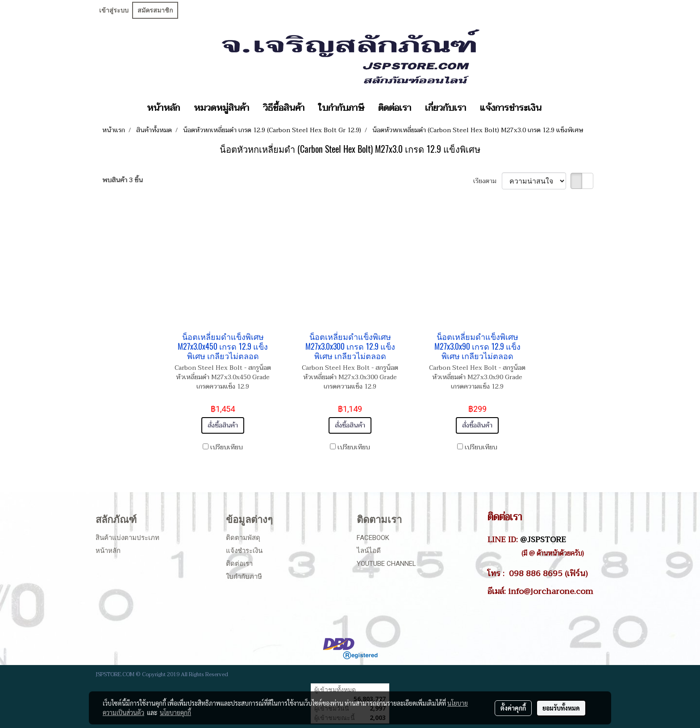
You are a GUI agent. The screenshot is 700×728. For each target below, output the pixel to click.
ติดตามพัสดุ (243, 538)
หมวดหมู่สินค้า (221, 108)
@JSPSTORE (543, 540)
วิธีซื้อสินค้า (284, 108)
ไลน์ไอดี (369, 551)
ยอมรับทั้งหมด (561, 708)
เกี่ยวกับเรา (446, 108)
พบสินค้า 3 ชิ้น (123, 180)
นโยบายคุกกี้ (175, 712)
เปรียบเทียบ (227, 447)
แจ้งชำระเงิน (244, 551)
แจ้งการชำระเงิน (511, 108)
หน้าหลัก (163, 108)
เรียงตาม (487, 181)
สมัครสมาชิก (155, 10)
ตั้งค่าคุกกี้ (513, 708)
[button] (556, 108)
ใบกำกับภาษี (341, 108)
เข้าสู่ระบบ (114, 10)
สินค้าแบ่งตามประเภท (127, 538)
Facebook (373, 538)
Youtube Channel (386, 564)
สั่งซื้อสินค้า (223, 425)
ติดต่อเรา (395, 108)
